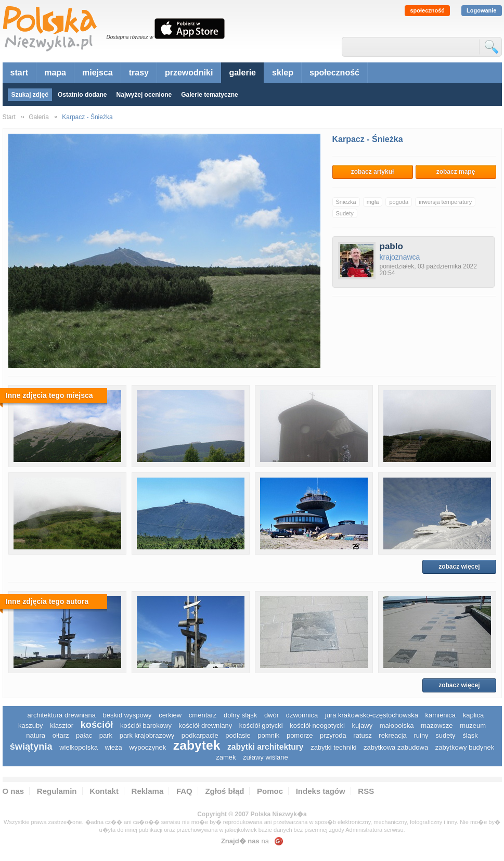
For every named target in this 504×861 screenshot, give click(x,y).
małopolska (397, 725)
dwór (272, 715)
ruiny (421, 735)
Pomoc (270, 791)
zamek (226, 757)
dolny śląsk (240, 715)
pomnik (268, 735)
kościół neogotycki (317, 725)
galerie (242, 73)
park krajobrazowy (147, 735)
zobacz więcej (459, 567)
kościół (97, 725)
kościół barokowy (146, 725)
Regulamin (57, 791)
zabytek (197, 745)
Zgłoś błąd (224, 791)
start (20, 73)
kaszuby (31, 725)
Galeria (39, 117)
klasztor (62, 725)
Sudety (345, 213)
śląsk (470, 735)
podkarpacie (200, 735)
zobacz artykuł (373, 172)
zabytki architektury (265, 747)
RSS (366, 791)
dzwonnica (302, 715)
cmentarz (203, 715)
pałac (84, 735)
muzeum (473, 725)
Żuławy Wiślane (266, 757)
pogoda (399, 202)
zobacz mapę (456, 172)
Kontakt (104, 791)
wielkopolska (79, 747)
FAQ (184, 791)
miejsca (98, 73)
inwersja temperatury (445, 202)
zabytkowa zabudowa (396, 747)
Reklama (148, 791)
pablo (391, 246)
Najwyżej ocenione (144, 95)
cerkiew (170, 715)
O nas (14, 791)
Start (9, 117)
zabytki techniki (333, 747)
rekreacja (392, 735)
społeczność (427, 10)
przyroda (333, 735)
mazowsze (437, 725)
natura (36, 735)
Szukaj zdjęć (30, 95)
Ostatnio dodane (82, 95)
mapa (55, 73)
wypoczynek (147, 747)
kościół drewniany (206, 725)
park (106, 735)
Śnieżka (346, 202)
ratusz (362, 735)
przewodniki (189, 73)
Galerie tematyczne (209, 95)
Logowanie (481, 10)
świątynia (31, 747)
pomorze (300, 735)
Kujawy (362, 725)
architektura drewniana (61, 715)
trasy (139, 73)
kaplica (473, 715)
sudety (445, 735)
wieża (114, 747)
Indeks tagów (321, 791)
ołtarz (61, 735)
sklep (283, 73)
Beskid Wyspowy (127, 715)
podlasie (238, 735)
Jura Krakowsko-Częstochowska (372, 715)
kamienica (441, 715)
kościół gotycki (261, 725)
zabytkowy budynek (465, 747)
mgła (373, 202)
